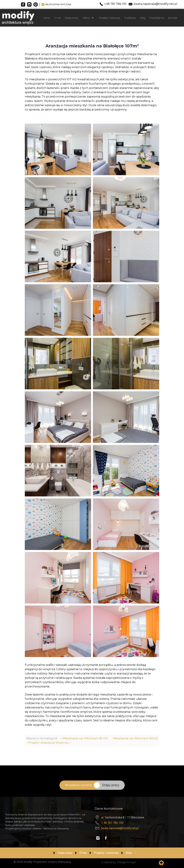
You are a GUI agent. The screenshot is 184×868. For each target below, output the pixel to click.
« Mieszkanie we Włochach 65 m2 (84, 738)
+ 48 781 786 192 (112, 823)
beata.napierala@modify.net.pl (120, 828)
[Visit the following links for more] (98, 838)
